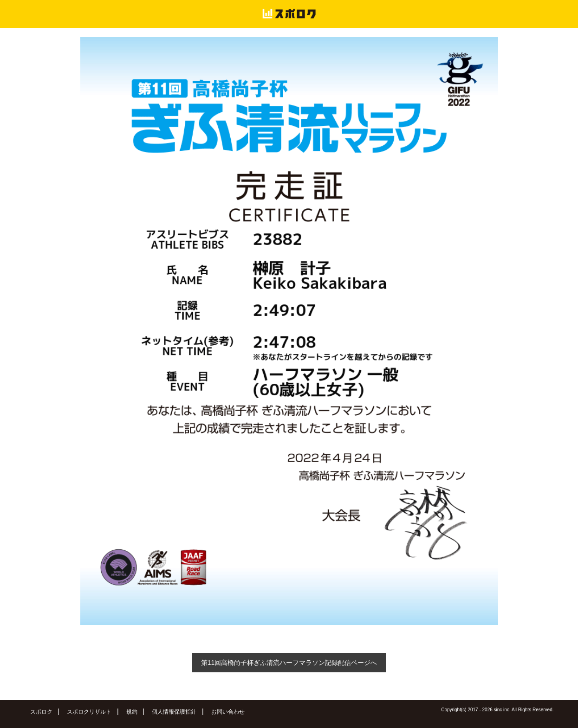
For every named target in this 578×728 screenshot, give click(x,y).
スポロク (41, 712)
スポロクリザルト (89, 712)
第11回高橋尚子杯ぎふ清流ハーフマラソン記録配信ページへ (289, 663)
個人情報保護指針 (174, 712)
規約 (132, 712)
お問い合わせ (228, 712)
